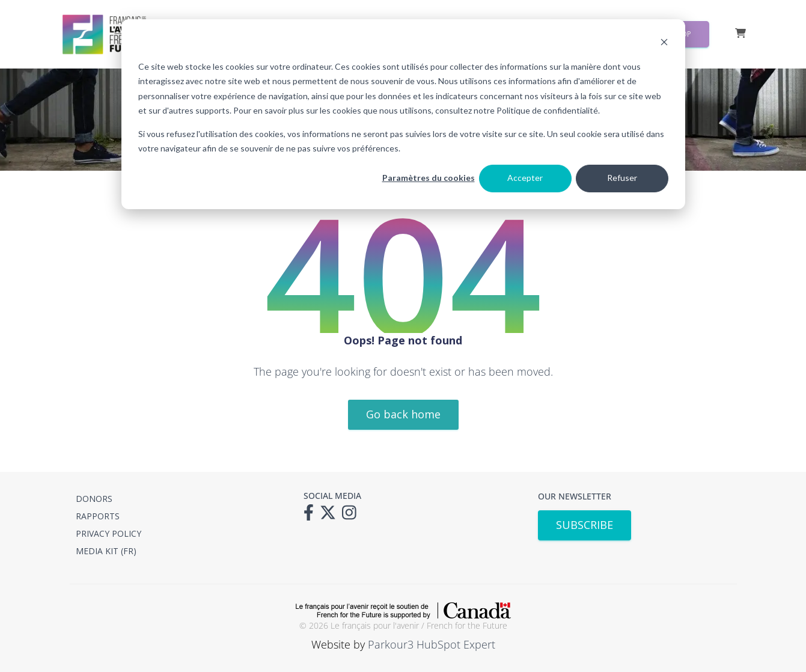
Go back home (403, 414)
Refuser (622, 178)
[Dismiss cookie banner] (664, 44)
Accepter (525, 178)
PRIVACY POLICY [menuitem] (108, 533)
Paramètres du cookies (429, 178)
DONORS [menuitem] (94, 499)
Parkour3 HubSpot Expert (432, 644)
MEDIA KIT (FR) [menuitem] (106, 551)
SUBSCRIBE (585, 525)
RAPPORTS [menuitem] (98, 516)
